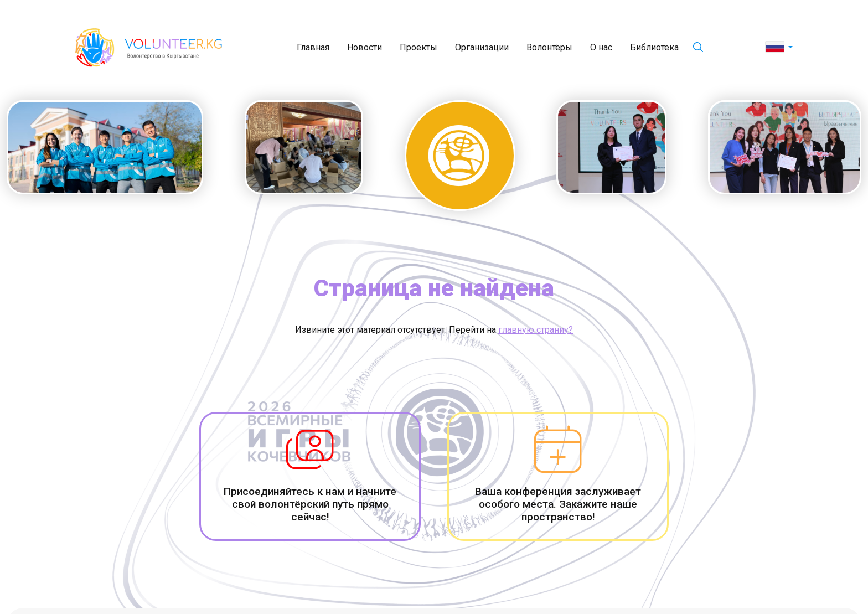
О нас (601, 47)
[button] (779, 48)
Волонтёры (549, 47)
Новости (365, 47)
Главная (313, 47)
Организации (482, 47)
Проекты (418, 47)
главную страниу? (536, 330)
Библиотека (654, 47)
